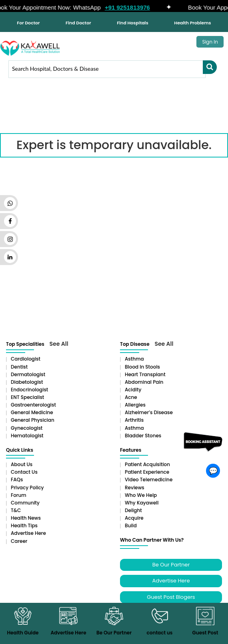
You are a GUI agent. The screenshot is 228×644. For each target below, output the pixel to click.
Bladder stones (143, 436)
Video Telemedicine (149, 480)
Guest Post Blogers (171, 597)
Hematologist (27, 436)
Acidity (133, 390)
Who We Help (141, 495)
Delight (133, 510)
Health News (26, 518)
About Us (22, 464)
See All (59, 344)
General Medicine (32, 412)
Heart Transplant (145, 374)
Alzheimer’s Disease (149, 412)
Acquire (134, 518)
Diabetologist (27, 382)
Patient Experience (147, 472)
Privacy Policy (27, 487)
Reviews (135, 487)
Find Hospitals (132, 23)
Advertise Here (28, 533)
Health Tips (24, 525)
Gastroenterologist (33, 405)
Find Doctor (78, 23)
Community (25, 503)
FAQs (17, 480)
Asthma (134, 359)
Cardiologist (26, 359)
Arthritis (134, 420)
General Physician (33, 420)
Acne (131, 397)
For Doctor (28, 23)
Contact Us (24, 472)
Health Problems (192, 23)
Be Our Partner (171, 565)
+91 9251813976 (129, 7)
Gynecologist (27, 428)
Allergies (135, 405)
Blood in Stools (142, 367)
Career (19, 541)
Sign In (210, 42)
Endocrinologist (29, 390)
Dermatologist (28, 374)
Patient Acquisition (147, 464)
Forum (19, 495)
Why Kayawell (142, 503)
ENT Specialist (27, 397)
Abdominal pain (144, 382)
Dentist (19, 367)
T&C (16, 510)
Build (131, 525)
